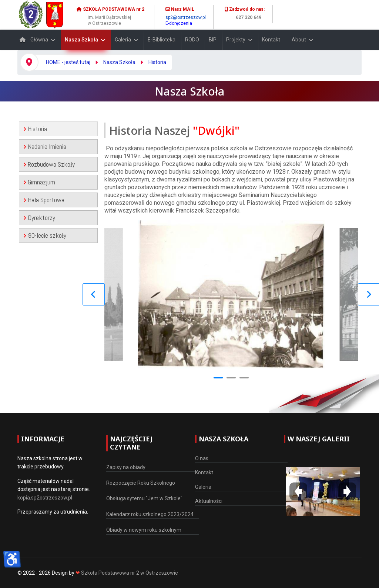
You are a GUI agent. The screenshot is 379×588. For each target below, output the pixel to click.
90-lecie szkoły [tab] (45, 235)
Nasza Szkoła (81, 40)
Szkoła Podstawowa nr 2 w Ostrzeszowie (130, 573)
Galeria (123, 40)
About (299, 40)
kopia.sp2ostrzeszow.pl (45, 498)
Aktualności (209, 501)
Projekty (236, 40)
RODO (192, 40)
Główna (32, 40)
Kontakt (271, 40)
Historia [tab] (35, 129)
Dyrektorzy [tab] (39, 218)
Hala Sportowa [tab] (44, 200)
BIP (213, 40)
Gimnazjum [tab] (39, 182)
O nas (202, 458)
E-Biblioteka (162, 40)
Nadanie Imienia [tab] (45, 146)
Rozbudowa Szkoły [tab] (49, 164)
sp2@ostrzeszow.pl (186, 17)
